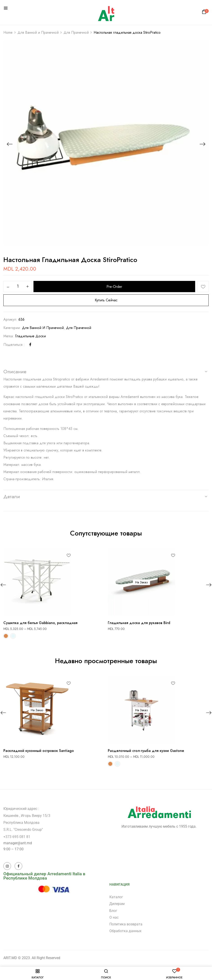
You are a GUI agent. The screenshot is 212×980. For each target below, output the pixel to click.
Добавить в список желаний (203, 287)
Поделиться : (14, 345)
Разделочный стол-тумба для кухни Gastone (146, 751)
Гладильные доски (30, 336)
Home (8, 32)
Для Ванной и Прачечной (38, 32)
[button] (205, 13)
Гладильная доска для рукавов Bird (139, 623)
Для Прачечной (76, 32)
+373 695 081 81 (17, 837)
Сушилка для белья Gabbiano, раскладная (40, 623)
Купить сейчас (106, 300)
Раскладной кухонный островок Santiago (39, 751)
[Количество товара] (18, 286)
